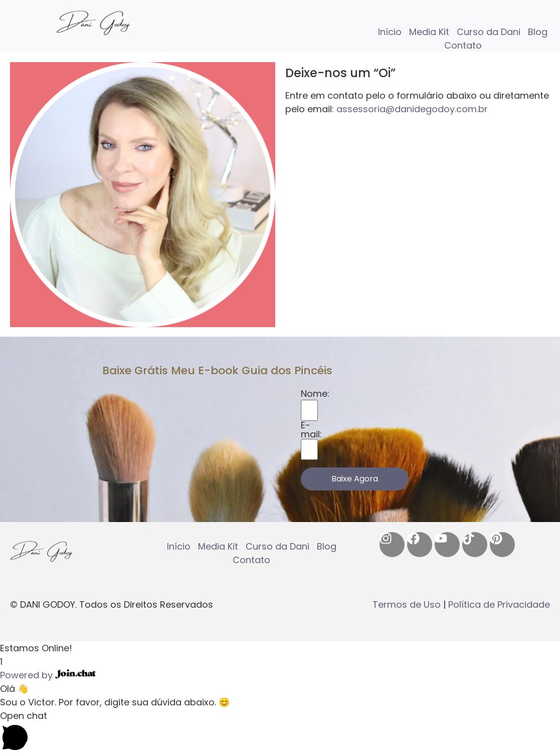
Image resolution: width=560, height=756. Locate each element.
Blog (538, 32)
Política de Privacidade (499, 604)
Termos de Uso (407, 604)
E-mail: (311, 430)
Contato (463, 45)
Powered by (48, 675)
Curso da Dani (489, 32)
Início (390, 32)
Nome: (315, 394)
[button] (280, 648)
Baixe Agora (355, 479)
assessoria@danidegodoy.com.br (412, 109)
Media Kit (429, 32)
